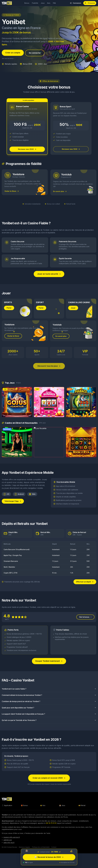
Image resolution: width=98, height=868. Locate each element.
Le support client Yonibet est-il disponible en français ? (49, 718)
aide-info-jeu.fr (9, 843)
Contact (54, 848)
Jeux (43, 3)
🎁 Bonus (24, 806)
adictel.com (8, 840)
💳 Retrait (82, 806)
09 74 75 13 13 (51, 824)
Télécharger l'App (13, 505)
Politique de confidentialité (41, 848)
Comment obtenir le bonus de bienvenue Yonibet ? (49, 699)
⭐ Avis (43, 806)
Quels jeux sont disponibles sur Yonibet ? (49, 711)
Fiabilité (35, 3)
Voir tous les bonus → (8, 59)
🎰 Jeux (62, 806)
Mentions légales (25, 848)
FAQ (54, 3)
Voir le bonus (85, 621)
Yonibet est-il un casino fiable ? (49, 692)
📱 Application (7, 806)
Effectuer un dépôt (85, 582)
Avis (49, 3)
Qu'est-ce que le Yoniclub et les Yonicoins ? (49, 724)
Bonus (27, 3)
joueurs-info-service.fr (12, 838)
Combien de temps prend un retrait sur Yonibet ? (49, 705)
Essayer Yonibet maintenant (49, 665)
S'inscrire (90, 3)
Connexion (75, 3)
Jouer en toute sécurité (49, 274)
